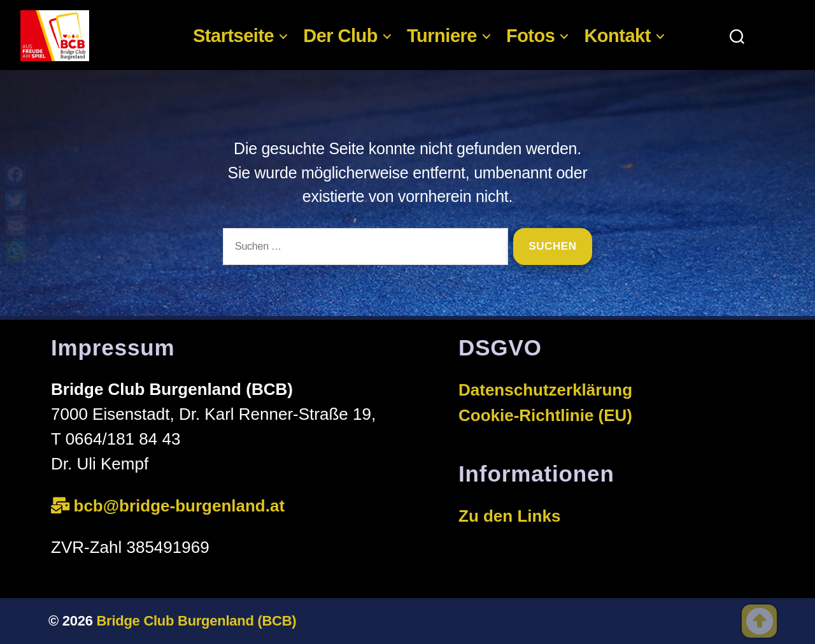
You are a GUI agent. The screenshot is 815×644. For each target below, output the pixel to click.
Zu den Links (509, 516)
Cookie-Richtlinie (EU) (545, 415)
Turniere (442, 36)
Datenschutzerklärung (545, 390)
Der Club (340, 36)
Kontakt (617, 36)
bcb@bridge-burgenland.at (182, 506)
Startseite (233, 36)
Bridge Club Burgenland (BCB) (197, 621)
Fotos (530, 36)
